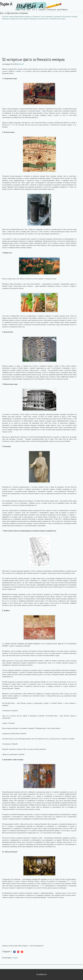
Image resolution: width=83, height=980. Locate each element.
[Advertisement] (41, 37)
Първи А (6, 4)
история (15, 958)
